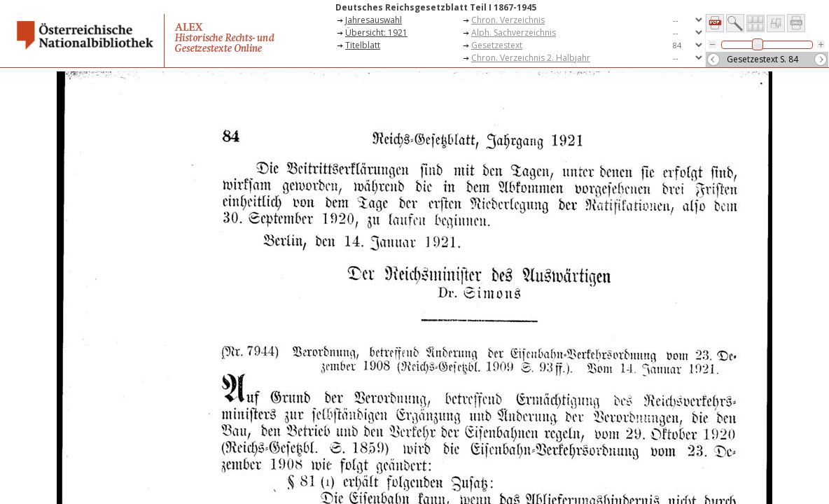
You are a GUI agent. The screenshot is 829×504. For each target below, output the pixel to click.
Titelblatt (363, 45)
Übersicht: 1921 (376, 33)
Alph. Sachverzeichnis (514, 33)
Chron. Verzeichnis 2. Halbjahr (531, 58)
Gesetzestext (497, 45)
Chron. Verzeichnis (508, 20)
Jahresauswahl (374, 20)
